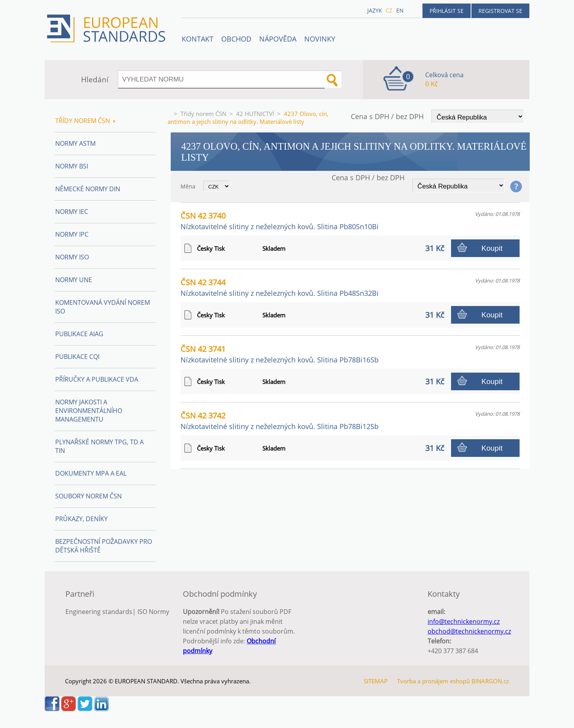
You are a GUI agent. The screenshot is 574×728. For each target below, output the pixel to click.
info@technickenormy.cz (464, 621)
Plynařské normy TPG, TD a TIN (99, 446)
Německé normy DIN (88, 189)
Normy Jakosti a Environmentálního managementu (89, 411)
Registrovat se (500, 11)
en (400, 10)
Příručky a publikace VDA (97, 379)
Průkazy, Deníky (81, 519)
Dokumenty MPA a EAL (91, 473)
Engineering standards (99, 612)
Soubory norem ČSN (88, 496)
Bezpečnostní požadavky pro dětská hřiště (104, 546)
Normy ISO (72, 257)
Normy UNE (74, 280)
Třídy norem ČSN (203, 114)
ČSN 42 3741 (280, 354)
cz (389, 10)
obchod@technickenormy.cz (469, 631)
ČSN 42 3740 (280, 221)
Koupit (492, 248)
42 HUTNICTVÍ (255, 114)
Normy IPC (72, 234)
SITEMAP (376, 681)
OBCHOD (236, 39)
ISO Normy (153, 612)
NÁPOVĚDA (278, 39)
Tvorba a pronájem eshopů (433, 681)
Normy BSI (72, 166)
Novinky (320, 39)
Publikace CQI (77, 357)
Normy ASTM (75, 143)
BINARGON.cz (490, 681)
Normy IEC (72, 212)
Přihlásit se (447, 11)
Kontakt (198, 39)
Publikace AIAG (79, 334)
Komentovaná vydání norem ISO (103, 307)
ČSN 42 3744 (280, 287)
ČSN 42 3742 (280, 421)
